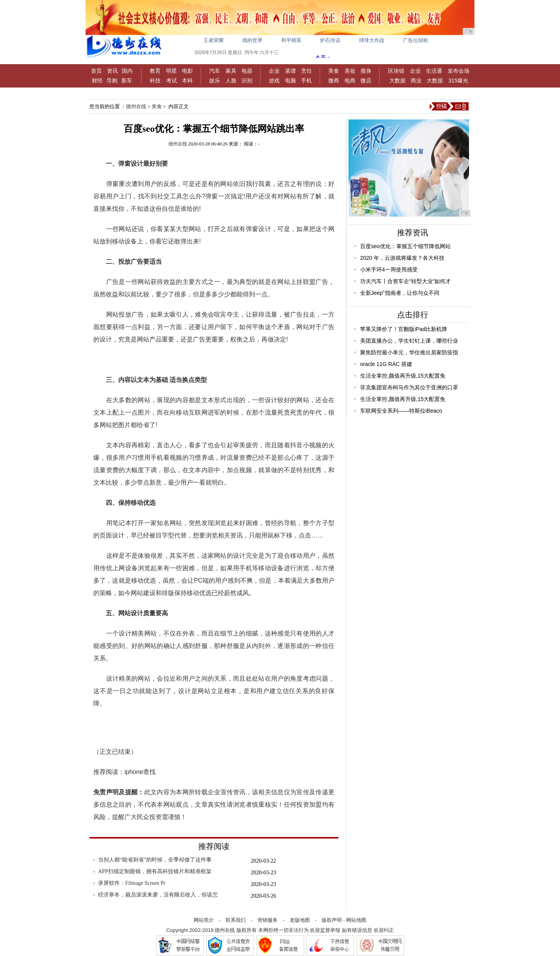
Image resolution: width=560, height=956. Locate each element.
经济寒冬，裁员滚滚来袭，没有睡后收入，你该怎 (158, 895)
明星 (171, 71)
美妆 (350, 71)
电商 (350, 81)
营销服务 (268, 920)
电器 (247, 71)
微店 (366, 81)
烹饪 (306, 71)
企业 (274, 71)
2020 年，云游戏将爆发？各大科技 (402, 258)
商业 (416, 81)
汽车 (215, 71)
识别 (247, 81)
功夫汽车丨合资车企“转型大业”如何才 (405, 281)
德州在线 (136, 106)
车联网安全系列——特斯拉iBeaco (401, 411)
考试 (171, 81)
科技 (155, 81)
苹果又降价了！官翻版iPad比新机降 (404, 329)
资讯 (112, 71)
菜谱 (290, 71)
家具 (231, 71)
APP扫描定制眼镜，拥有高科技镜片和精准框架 (155, 871)
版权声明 (332, 920)
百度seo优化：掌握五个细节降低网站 (405, 246)
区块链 (396, 71)
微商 (334, 81)
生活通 (434, 71)
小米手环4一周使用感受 (389, 270)
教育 (155, 71)
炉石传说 (330, 40)
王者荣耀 (213, 40)
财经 (97, 81)
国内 (127, 71)
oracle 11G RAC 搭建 (386, 364)
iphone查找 (140, 772)
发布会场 (458, 71)
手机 (306, 81)
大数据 (397, 81)
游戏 (274, 81)
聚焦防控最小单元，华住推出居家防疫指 (409, 352)
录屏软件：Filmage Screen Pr (132, 883)
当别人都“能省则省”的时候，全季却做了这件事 (155, 860)
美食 (334, 71)
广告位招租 (416, 40)
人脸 (231, 81)
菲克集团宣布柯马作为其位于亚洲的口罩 (409, 387)
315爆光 (458, 81)
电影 (187, 71)
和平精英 (291, 40)
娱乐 (215, 81)
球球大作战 (372, 40)
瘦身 (366, 71)
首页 (96, 71)
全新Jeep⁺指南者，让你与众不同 (400, 293)
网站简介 (204, 920)
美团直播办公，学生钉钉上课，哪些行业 (409, 341)
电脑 (290, 81)
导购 (112, 81)
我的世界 (252, 40)
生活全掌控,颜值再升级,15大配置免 (403, 376)
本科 (187, 81)
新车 (127, 81)
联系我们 (236, 920)
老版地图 (300, 920)
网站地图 (356, 920)
